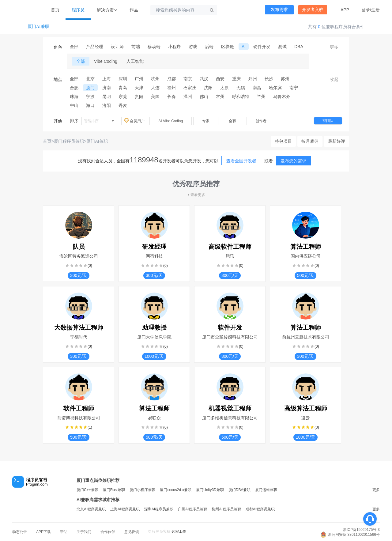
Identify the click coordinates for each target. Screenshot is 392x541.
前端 (136, 47)
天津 (139, 88)
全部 (74, 47)
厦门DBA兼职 (240, 490)
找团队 (328, 121)
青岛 (123, 88)
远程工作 (179, 532)
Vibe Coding (106, 61)
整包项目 (283, 141)
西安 (220, 79)
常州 (220, 96)
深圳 (123, 79)
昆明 (107, 96)
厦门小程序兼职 (142, 490)
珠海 (74, 96)
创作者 (261, 121)
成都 (171, 79)
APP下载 (43, 532)
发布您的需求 (293, 161)
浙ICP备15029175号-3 (361, 530)
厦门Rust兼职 (114, 490)
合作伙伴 (108, 532)
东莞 (123, 96)
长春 (171, 96)
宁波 (90, 96)
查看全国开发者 (241, 161)
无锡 (241, 88)
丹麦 (123, 105)
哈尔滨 (275, 88)
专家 (206, 121)
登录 (366, 10)
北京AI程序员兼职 (91, 509)
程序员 (78, 10)
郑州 (253, 79)
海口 (90, 105)
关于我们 (84, 532)
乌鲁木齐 (282, 96)
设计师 (117, 47)
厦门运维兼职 (266, 490)
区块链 (228, 47)
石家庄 (190, 88)
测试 (282, 47)
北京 (90, 79)
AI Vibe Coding (171, 121)
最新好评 (337, 141)
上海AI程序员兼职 (125, 509)
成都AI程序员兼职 (260, 509)
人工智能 (135, 61)
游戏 (193, 47)
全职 (232, 121)
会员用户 (135, 121)
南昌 (257, 88)
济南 (107, 88)
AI (244, 47)
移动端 (154, 47)
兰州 (261, 96)
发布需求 (279, 10)
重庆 (236, 79)
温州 (188, 96)
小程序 (175, 47)
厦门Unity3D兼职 (210, 490)
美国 (155, 96)
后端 (209, 47)
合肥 (74, 88)
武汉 (204, 79)
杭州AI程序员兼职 (226, 509)
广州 (139, 79)
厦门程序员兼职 (69, 141)
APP (345, 10)
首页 (55, 10)
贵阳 (139, 96)
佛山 (204, 96)
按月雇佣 (310, 141)
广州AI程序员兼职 (192, 509)
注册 (375, 10)
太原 (224, 88)
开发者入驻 (313, 10)
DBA (299, 47)
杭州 (155, 79)
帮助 (64, 532)
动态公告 (20, 532)
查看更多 (196, 195)
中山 (74, 105)
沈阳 (208, 88)
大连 (155, 88)
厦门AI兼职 (38, 26)
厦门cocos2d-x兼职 (176, 490)
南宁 (294, 88)
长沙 (269, 79)
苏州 (285, 79)
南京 (188, 79)
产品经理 (95, 47)
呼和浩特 (241, 96)
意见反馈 (132, 532)
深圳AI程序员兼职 (159, 509)
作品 (134, 10)
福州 (171, 88)
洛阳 (107, 105)
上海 (107, 79)
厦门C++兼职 (87, 490)
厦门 (90, 88)
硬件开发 (262, 47)
